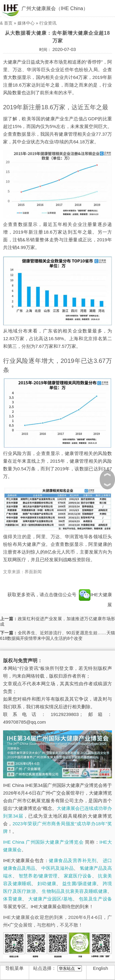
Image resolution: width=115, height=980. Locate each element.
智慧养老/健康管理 (38, 876)
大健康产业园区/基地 (50, 899)
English (100, 968)
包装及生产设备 (95, 899)
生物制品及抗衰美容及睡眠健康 (75, 891)
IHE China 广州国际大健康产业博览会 (43, 842)
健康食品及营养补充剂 (73, 860)
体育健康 (13, 899)
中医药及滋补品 (57, 868)
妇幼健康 (47, 883)
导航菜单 (14, 968)
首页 (8, 23)
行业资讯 (48, 23)
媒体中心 (26, 23)
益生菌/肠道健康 (79, 883)
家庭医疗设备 (78, 876)
